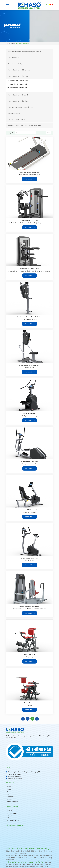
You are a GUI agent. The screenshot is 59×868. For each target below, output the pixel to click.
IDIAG (9, 789)
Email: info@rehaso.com (15, 778)
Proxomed (10, 797)
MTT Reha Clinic (12, 813)
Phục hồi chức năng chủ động (19, 76)
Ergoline (10, 799)
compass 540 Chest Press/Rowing (30, 606)
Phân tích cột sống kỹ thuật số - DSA (22, 107)
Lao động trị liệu (14, 113)
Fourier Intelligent (13, 801)
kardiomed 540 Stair (30, 413)
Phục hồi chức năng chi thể (17, 84)
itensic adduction (29, 655)
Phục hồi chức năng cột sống (17, 81)
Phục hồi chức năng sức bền (17, 88)
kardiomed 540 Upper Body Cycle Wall (30, 317)
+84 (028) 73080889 (14, 775)
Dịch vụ (9, 811)
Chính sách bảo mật (13, 820)
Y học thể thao (14, 58)
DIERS (9, 787)
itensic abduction (29, 703)
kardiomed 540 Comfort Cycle (30, 510)
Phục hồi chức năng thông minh (19, 70)
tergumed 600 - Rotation (29, 220)
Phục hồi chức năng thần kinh (19, 101)
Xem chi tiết (29, 179)
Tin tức (9, 815)
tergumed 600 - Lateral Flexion (30, 269)
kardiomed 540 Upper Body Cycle (30, 365)
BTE (9, 794)
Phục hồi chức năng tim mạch (19, 95)
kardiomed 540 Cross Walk (30, 462)
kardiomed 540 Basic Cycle (29, 558)
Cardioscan (11, 792)
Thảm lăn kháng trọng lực (17, 119)
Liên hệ (9, 818)
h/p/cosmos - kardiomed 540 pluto (30, 172)
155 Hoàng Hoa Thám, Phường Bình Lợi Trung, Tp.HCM (25, 772)
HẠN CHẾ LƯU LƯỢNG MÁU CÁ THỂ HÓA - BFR (24, 125)
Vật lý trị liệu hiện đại (16, 64)
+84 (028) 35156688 (14, 776)
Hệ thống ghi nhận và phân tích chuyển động (24, 52)
